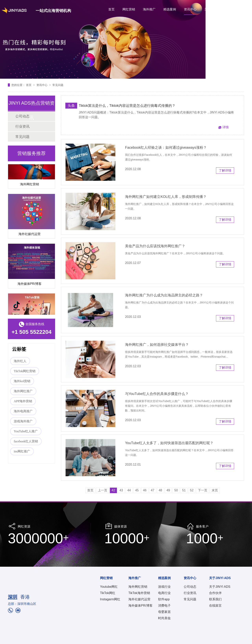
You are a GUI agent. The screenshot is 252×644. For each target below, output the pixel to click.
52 (192, 490)
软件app (164, 599)
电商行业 (164, 593)
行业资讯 (22, 126)
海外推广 (149, 9)
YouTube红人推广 (26, 431)
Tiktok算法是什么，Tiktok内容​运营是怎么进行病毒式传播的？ (127, 106)
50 (176, 490)
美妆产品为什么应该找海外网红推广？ (155, 246)
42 (113, 490)
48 (160, 490)
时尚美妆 (164, 618)
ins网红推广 (22, 451)
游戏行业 (164, 587)
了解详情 (225, 170)
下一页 (203, 490)
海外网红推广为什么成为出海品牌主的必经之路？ (164, 295)
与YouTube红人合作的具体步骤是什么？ (157, 394)
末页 (215, 490)
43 (121, 490)
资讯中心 (190, 9)
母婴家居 (164, 612)
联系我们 (215, 599)
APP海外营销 (23, 401)
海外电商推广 (23, 411)
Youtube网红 (109, 587)
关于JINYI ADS (215, 9)
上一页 (103, 490)
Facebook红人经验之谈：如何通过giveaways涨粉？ (166, 148)
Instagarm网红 (110, 599)
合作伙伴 (215, 593)
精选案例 (170, 9)
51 (184, 490)
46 (145, 490)
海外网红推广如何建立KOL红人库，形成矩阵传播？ (166, 197)
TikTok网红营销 (25, 371)
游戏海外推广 (23, 421)
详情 (226, 127)
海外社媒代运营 (30, 235)
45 (137, 490)
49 (168, 490)
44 (129, 490)
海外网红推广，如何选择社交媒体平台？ (157, 345)
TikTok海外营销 (139, 593)
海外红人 (20, 361)
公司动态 (190, 587)
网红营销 (129, 9)
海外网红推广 (23, 391)
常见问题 (58, 85)
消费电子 (164, 606)
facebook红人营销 (26, 441)
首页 (111, 9)
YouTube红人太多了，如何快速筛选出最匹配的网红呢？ (169, 443)
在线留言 (215, 606)
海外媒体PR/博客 (30, 285)
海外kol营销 (22, 381)
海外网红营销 (30, 185)
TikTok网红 (108, 593)
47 (153, 490)
